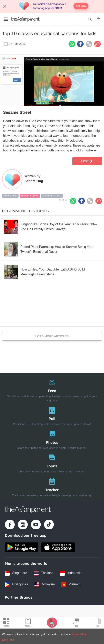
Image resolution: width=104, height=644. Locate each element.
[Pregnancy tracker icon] (52, 622)
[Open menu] (6, 19)
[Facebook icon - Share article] (80, 44)
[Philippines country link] (16, 585)
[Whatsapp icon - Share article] (72, 44)
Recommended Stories (25, 211)
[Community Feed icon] (76, 623)
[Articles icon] (28, 623)
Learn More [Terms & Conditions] (80, 634)
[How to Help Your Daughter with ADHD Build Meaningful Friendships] (52, 272)
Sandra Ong (34, 181)
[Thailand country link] (44, 573)
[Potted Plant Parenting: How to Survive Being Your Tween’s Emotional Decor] (52, 249)
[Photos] (52, 439)
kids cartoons (10, 196)
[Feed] (52, 389)
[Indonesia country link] (71, 573)
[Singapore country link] (16, 573)
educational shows (52, 196)
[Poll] (52, 415)
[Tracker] (52, 487)
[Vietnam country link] (71, 585)
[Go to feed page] (25, 19)
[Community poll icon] (98, 623)
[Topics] (52, 463)
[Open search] (90, 19)
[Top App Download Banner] (52, 7)
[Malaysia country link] (45, 585)
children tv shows (30, 196)
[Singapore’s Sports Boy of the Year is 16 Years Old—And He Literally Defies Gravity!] (52, 227)
